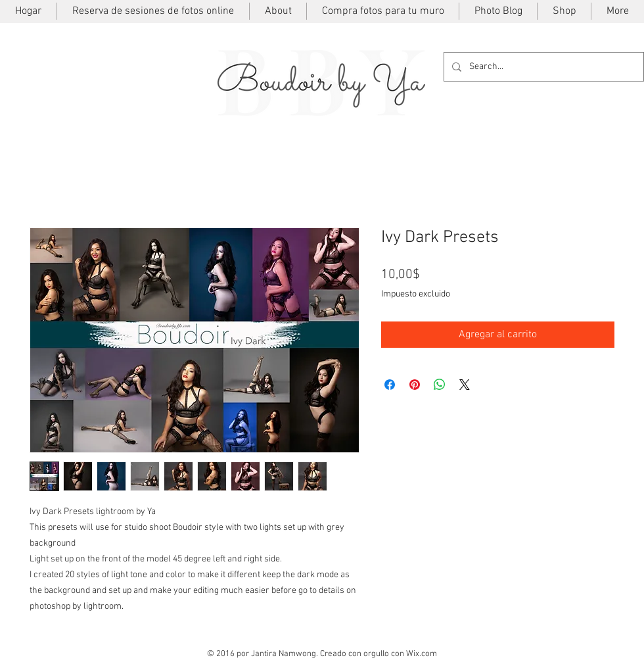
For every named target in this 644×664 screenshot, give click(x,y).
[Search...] (542, 67)
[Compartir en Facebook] (390, 385)
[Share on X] (465, 385)
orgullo (376, 654)
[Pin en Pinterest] (415, 385)
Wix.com (422, 654)
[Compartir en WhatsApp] (440, 385)
